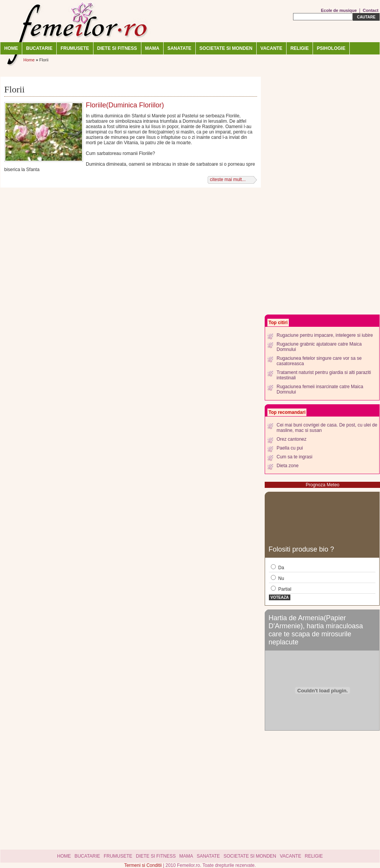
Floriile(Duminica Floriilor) (125, 105)
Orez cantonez (292, 439)
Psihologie (331, 48)
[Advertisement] (301, 196)
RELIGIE (300, 48)
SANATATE (179, 48)
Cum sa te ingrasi (294, 457)
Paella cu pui (290, 448)
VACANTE (271, 48)
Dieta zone (287, 466)
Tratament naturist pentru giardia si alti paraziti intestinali (324, 375)
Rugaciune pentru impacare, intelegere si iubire (325, 335)
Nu (278, 578)
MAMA (152, 48)
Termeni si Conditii (143, 865)
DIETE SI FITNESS (117, 48)
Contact (371, 10)
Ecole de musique (339, 10)
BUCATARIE (39, 48)
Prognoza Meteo (323, 485)
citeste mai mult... (228, 180)
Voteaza (280, 597)
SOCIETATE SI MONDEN (226, 48)
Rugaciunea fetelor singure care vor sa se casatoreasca (319, 361)
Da (278, 567)
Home (11, 48)
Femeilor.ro (77, 21)
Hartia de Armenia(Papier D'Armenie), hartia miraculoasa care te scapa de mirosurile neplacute (316, 630)
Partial (281, 589)
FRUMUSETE (75, 48)
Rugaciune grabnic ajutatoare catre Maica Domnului (319, 347)
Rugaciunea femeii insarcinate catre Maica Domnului (320, 389)
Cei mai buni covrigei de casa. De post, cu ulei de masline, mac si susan (327, 428)
